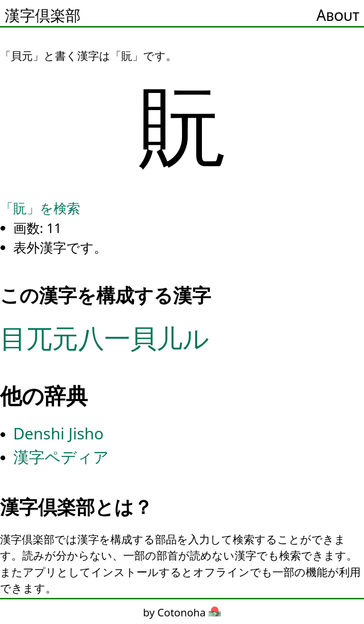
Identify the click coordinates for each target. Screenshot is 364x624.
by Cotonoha (182, 612)
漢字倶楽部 (43, 15)
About (338, 15)
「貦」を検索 (40, 208)
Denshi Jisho (59, 433)
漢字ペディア (61, 457)
